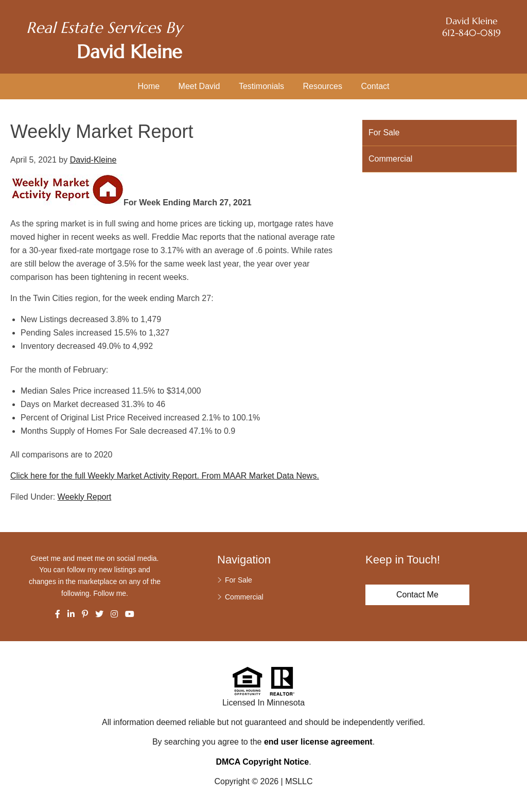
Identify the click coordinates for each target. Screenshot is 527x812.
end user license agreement (318, 742)
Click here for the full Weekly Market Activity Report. (105, 476)
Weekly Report (85, 497)
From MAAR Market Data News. (259, 476)
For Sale (384, 133)
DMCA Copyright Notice (262, 762)
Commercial (390, 159)
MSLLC (299, 781)
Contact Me (417, 595)
